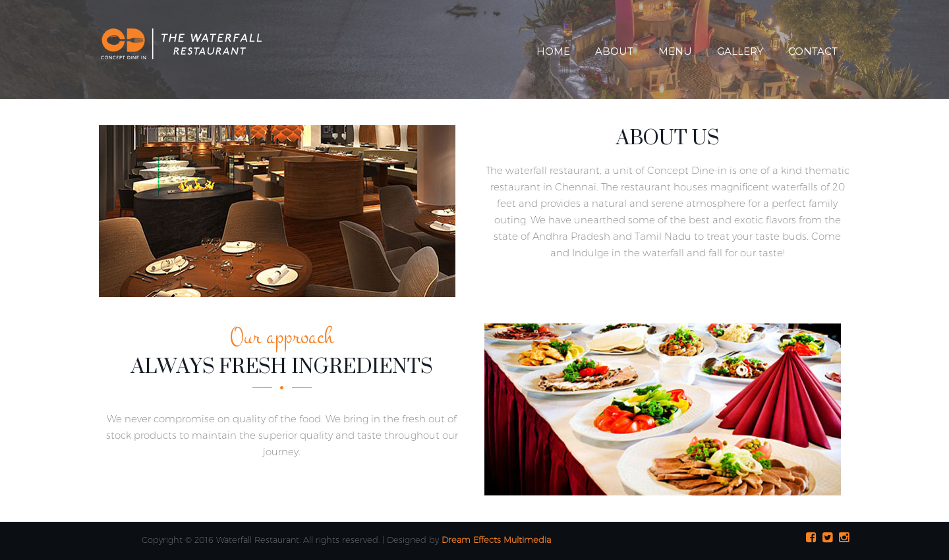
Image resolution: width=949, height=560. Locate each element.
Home (553, 51)
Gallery (740, 51)
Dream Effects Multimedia (496, 540)
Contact (813, 51)
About (614, 51)
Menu (675, 51)
